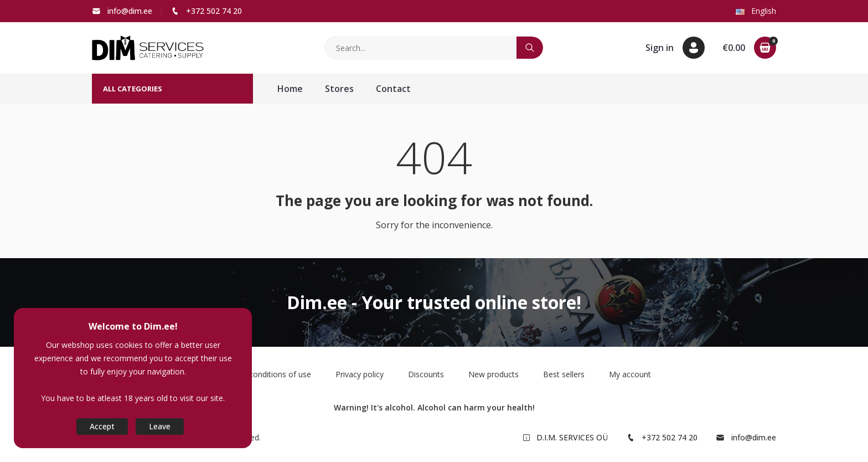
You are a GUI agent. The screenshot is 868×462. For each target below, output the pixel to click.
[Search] (421, 48)
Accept (102, 426)
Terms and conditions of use (260, 374)
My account (630, 374)
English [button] (756, 11)
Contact (393, 89)
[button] (675, 48)
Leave (160, 426)
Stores (339, 89)
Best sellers (564, 374)
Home (290, 89)
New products (494, 374)
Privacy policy (360, 374)
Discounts (426, 374)
